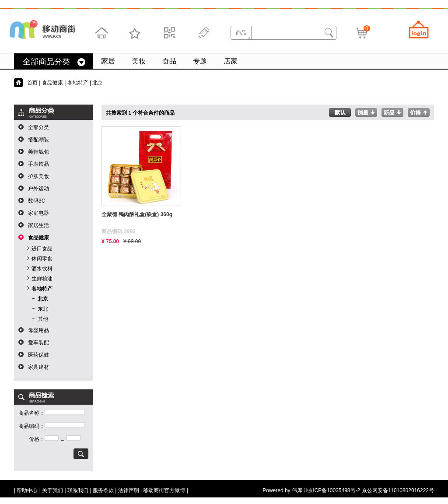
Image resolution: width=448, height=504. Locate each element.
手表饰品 (38, 164)
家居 (108, 61)
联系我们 (78, 490)
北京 (43, 299)
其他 (43, 319)
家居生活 (38, 225)
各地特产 (78, 83)
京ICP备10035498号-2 (334, 490)
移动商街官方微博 (164, 490)
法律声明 (129, 490)
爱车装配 (38, 343)
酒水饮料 (42, 269)
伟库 (297, 490)
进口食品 (42, 248)
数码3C (37, 201)
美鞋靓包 (38, 152)
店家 (231, 61)
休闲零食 (42, 259)
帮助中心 (27, 490)
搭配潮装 (38, 140)
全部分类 (38, 127)
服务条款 (103, 490)
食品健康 (52, 83)
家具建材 (38, 367)
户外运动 (38, 189)
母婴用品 (38, 330)
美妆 (139, 61)
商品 (241, 33)
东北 (43, 309)
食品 (169, 61)
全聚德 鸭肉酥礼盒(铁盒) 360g (137, 214)
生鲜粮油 (42, 279)
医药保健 (38, 355)
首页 (32, 83)
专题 (200, 61)
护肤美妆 (38, 176)
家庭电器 (38, 213)
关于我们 (52, 490)
